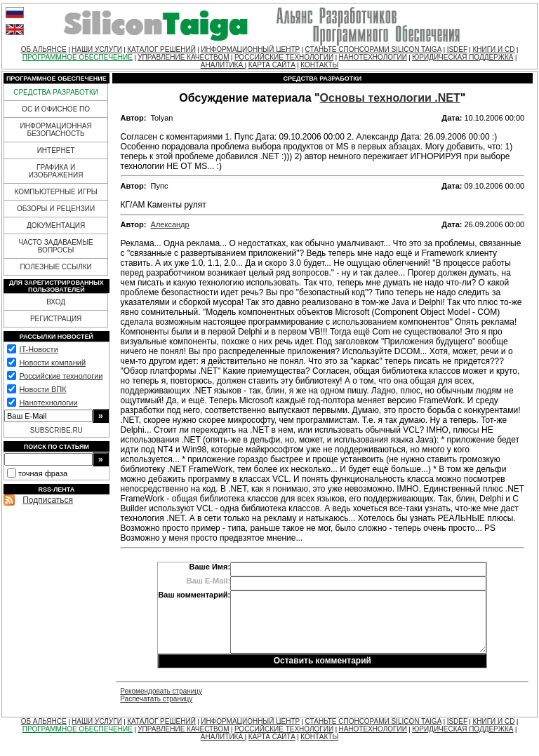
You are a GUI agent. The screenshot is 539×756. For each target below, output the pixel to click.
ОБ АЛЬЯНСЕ (44, 49)
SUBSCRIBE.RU (56, 430)
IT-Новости (38, 349)
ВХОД (56, 302)
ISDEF (457, 49)
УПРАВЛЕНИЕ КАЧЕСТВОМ (183, 57)
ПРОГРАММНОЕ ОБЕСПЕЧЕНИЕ (78, 57)
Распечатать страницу (156, 699)
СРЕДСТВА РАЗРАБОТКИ (56, 92)
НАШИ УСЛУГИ (97, 49)
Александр (170, 224)
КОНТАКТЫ (319, 65)
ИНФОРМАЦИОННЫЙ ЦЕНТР (250, 49)
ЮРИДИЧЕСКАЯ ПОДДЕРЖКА (463, 57)
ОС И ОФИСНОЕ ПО (56, 109)
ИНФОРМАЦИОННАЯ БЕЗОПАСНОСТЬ (56, 130)
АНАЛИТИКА (223, 65)
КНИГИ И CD (493, 49)
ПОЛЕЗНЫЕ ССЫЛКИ (55, 267)
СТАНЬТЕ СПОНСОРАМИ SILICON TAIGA (374, 49)
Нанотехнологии (48, 403)
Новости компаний (52, 363)
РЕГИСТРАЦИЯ (56, 319)
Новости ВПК (42, 389)
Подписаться (48, 500)
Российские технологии (61, 376)
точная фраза (43, 473)
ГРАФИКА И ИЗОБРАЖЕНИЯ (56, 171)
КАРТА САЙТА (272, 65)
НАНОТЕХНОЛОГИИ (372, 57)
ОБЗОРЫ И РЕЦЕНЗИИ (56, 209)
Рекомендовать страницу (161, 691)
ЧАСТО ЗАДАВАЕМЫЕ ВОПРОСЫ (55, 246)
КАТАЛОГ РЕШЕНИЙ (161, 49)
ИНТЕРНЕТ (56, 150)
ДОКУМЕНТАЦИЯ (56, 225)
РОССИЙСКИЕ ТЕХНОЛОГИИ (284, 57)
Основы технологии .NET (390, 98)
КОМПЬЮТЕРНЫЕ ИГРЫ (55, 192)
